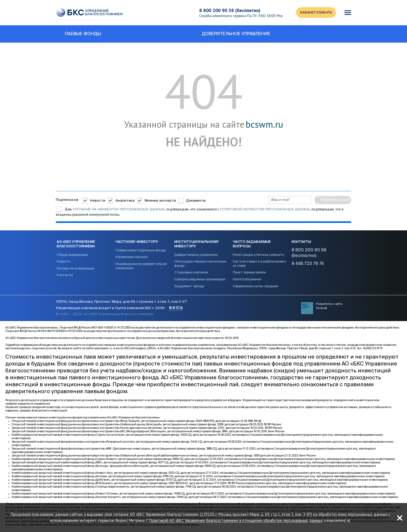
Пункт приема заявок (250, 273)
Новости (98, 200)
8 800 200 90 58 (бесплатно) (230, 10)
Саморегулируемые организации (200, 280)
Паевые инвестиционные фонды (141, 251)
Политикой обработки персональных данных (265, 209)
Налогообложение (247, 280)
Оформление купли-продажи (256, 286)
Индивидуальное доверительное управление (141, 266)
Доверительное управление (196, 255)
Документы (196, 200)
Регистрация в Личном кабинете (258, 255)
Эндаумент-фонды (189, 286)
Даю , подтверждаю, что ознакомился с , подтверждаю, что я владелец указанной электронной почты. (200, 212)
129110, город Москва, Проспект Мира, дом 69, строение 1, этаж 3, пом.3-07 (121, 302)
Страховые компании (191, 273)
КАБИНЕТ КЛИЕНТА (316, 13)
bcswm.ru (264, 124)
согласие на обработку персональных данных (119, 209)
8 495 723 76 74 (308, 264)
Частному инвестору (137, 242)
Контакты (65, 275)
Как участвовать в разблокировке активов (259, 264)
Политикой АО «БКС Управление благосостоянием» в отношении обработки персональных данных (236, 520)
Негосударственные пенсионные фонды (200, 264)
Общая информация (72, 255)
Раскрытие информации (76, 269)
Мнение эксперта (160, 200)
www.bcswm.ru (103, 348)
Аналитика (125, 200)
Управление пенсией (132, 257)
